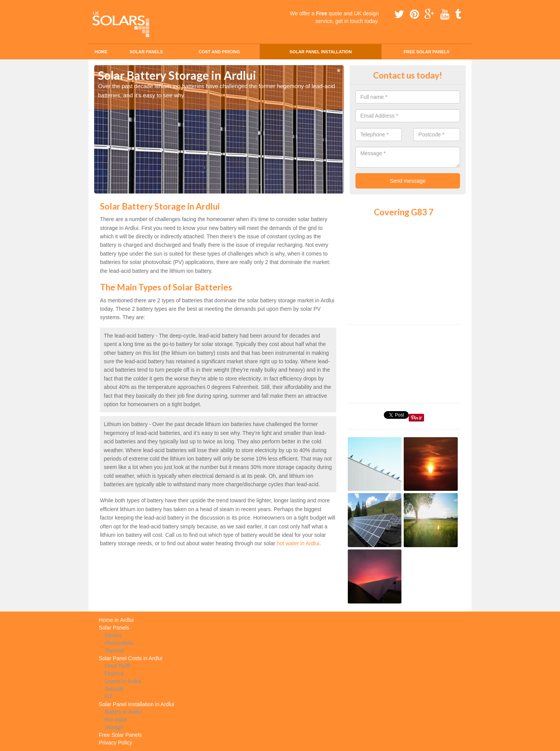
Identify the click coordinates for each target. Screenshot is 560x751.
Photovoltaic (119, 643)
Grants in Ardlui (123, 681)
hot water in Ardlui (298, 543)
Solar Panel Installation (321, 52)
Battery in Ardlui (123, 712)
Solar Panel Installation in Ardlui (137, 704)
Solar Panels (146, 52)
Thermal (114, 651)
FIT (109, 697)
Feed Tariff (117, 666)
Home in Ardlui (116, 620)
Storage (114, 727)
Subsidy (114, 689)
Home (101, 52)
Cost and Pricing (219, 52)
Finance (114, 674)
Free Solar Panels (427, 52)
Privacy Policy (115, 743)
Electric (113, 635)
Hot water (116, 720)
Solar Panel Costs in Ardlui (131, 658)
